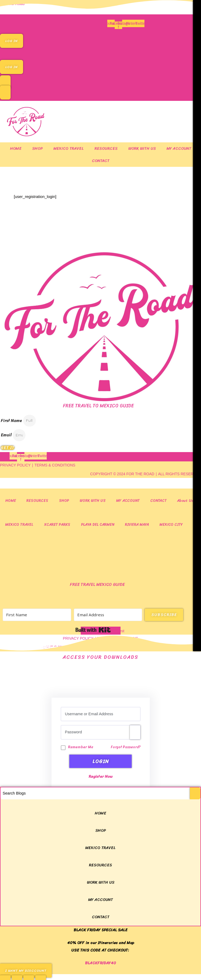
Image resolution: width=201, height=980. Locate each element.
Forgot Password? (126, 747)
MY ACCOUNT (179, 148)
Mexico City (171, 525)
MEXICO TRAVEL (69, 148)
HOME (16, 148)
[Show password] (135, 732)
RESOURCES (106, 148)
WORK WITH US (142, 148)
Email (7, 435)
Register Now (101, 775)
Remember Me (81, 747)
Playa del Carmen (98, 525)
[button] (100, 53)
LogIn (101, 761)
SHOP (37, 148)
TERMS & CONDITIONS (55, 465)
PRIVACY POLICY (15, 465)
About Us (185, 501)
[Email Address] (108, 615)
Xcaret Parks (57, 525)
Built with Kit (93, 630)
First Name (12, 420)
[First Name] (37, 615)
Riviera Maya (137, 525)
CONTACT (101, 161)
